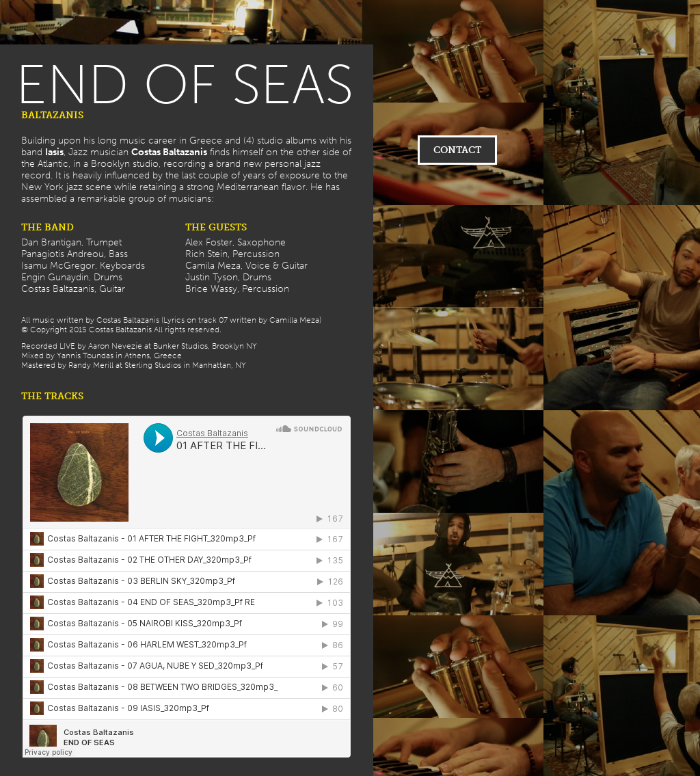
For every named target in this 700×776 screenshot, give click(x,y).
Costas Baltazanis (169, 152)
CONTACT (457, 150)
